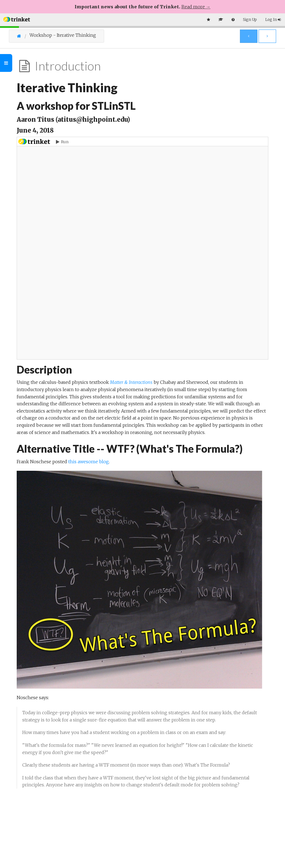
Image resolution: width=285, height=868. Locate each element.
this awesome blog (89, 462)
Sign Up (250, 20)
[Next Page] (267, 36)
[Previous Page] (249, 36)
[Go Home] (23, 36)
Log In (273, 20)
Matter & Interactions (131, 382)
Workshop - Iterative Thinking (63, 35)
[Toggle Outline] (6, 63)
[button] (17, 19)
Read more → (196, 7)
